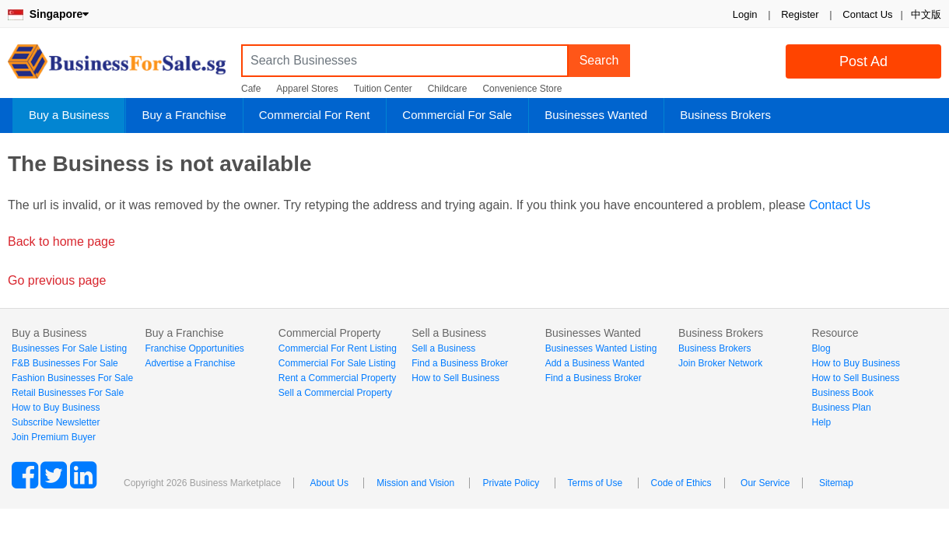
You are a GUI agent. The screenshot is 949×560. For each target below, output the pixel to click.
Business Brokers (725, 115)
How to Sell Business (455, 378)
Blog (821, 348)
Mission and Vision (415, 483)
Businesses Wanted (596, 115)
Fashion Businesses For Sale (72, 378)
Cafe (251, 89)
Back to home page (61, 241)
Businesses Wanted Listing (601, 348)
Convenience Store (522, 89)
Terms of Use (595, 483)
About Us (329, 483)
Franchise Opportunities (194, 348)
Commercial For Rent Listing (338, 348)
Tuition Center (383, 89)
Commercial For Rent (315, 115)
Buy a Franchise (184, 115)
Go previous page (57, 280)
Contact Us (867, 14)
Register (800, 14)
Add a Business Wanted (595, 363)
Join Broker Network (720, 363)
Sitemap (836, 483)
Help (822, 422)
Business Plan (842, 408)
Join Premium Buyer (54, 437)
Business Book (843, 393)
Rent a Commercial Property (337, 378)
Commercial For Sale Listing (337, 363)
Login (745, 14)
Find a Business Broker (460, 363)
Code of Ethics (681, 483)
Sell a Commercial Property (335, 393)
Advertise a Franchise (190, 363)
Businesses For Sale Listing (69, 348)
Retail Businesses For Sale (68, 393)
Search (599, 60)
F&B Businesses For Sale (65, 363)
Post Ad (863, 61)
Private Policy (511, 483)
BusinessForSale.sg (117, 66)
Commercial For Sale (457, 115)
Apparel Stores (307, 89)
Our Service (765, 483)
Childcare (448, 89)
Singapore (48, 14)
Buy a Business (69, 115)
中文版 (926, 14)
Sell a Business (443, 348)
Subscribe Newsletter (56, 422)
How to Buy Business (56, 408)
